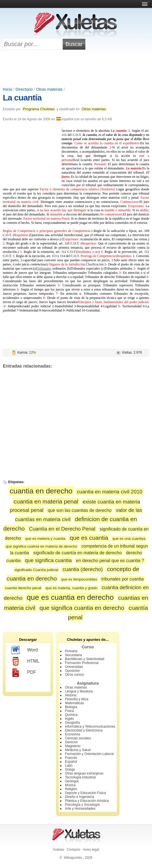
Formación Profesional (82, 663)
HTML (25, 661)
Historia (71, 695)
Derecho (71, 742)
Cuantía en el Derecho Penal (62, 529)
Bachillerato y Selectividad (85, 659)
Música (70, 785)
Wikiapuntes (73, 858)
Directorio (24, 89)
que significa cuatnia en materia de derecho (41, 546)
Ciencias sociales (78, 738)
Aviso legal (91, 850)
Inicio (8, 89)
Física (69, 711)
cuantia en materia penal (46, 501)
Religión (71, 789)
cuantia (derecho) (83, 569)
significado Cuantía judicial (36, 570)
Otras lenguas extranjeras (84, 773)
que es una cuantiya (129, 539)
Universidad (74, 667)
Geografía (72, 723)
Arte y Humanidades (80, 809)
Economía (73, 734)
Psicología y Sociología (82, 805)
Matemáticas (74, 703)
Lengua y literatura (79, 691)
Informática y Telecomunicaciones (90, 726)
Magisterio (73, 746)
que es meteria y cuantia (45, 539)
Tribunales (44, 268)
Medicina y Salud (78, 750)
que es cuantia (89, 538)
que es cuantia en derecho (70, 597)
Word (24, 650)
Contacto (74, 850)
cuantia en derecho (41, 491)
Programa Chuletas (39, 109)
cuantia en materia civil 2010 (109, 492)
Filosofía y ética (77, 699)
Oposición (72, 671)
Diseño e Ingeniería (79, 797)
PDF (24, 673)
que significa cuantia (48, 560)
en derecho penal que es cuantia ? (110, 561)
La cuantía (22, 98)
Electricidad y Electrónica (84, 730)
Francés (71, 758)
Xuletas (59, 850)
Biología (71, 707)
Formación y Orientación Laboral (89, 754)
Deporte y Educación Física (86, 793)
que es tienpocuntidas (79, 579)
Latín (69, 766)
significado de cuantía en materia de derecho (78, 553)
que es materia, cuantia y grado (72, 588)
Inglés (69, 719)
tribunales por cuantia (122, 579)
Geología (72, 781)
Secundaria (73, 655)
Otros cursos (74, 675)
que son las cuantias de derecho (79, 510)
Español (71, 762)
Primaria (71, 651)
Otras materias (49, 89)
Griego (70, 769)
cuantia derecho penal (23, 588)
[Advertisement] (76, 69)
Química (71, 715)
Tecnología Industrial (80, 777)
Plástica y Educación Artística (87, 801)
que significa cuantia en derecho (82, 608)
